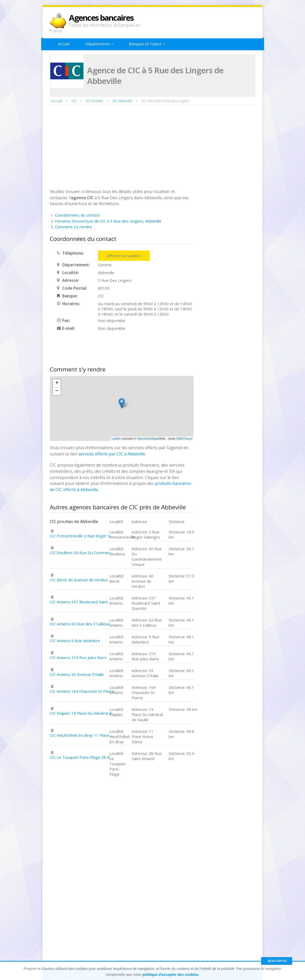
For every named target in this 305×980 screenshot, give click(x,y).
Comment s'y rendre (73, 227)
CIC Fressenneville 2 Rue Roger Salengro (82, 536)
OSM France (184, 439)
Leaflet (116, 439)
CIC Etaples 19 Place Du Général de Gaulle (82, 713)
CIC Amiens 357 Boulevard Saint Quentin (82, 602)
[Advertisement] (152, 146)
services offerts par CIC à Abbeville (112, 454)
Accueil (64, 44)
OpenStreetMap (147, 439)
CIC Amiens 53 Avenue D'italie (77, 674)
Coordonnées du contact (77, 215)
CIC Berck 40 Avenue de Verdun (79, 580)
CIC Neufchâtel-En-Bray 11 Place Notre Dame (82, 735)
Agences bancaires (101, 18)
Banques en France (147, 44)
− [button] (57, 391)
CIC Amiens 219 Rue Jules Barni (78, 657)
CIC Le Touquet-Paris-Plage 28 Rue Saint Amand (82, 757)
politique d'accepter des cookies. (171, 975)
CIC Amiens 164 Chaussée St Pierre (82, 691)
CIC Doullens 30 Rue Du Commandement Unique (82, 553)
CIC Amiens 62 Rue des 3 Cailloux (80, 624)
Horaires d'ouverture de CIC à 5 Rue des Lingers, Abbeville (108, 221)
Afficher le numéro (124, 256)
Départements (99, 44)
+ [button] (57, 383)
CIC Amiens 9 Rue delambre (75, 641)
